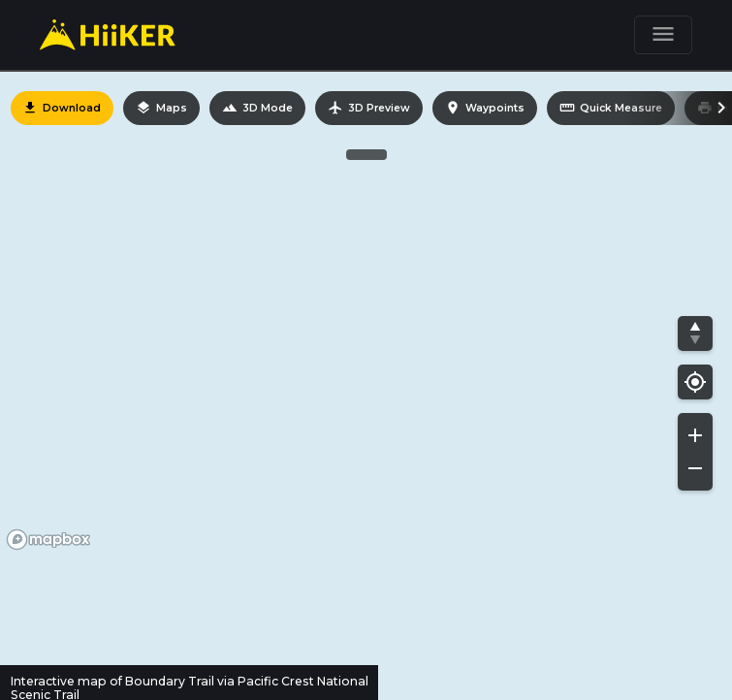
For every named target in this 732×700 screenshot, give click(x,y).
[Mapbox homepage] (48, 540)
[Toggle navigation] (663, 35)
